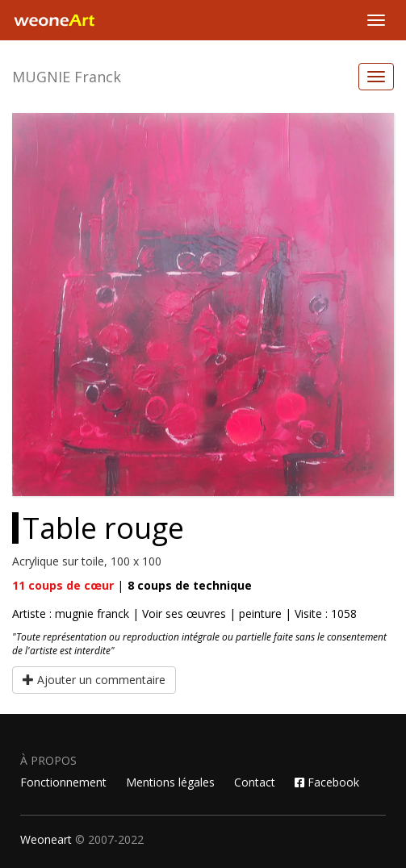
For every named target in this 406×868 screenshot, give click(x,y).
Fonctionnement (63, 782)
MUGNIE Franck (67, 77)
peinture (260, 613)
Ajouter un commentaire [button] (94, 680)
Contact (255, 782)
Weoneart (46, 839)
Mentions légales (170, 782)
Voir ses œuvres (184, 613)
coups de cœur (63, 585)
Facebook (327, 782)
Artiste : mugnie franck (72, 613)
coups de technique (190, 585)
